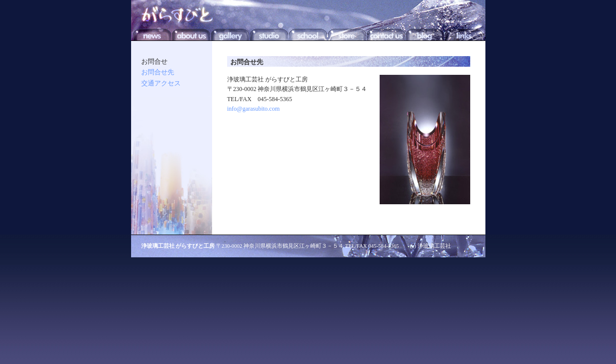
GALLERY (230, 33)
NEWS (152, 33)
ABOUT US (191, 33)
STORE (347, 33)
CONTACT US (386, 33)
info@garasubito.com (254, 109)
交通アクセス (161, 83)
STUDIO (269, 33)
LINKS (464, 33)
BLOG (425, 33)
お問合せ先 (158, 72)
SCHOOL (308, 33)
